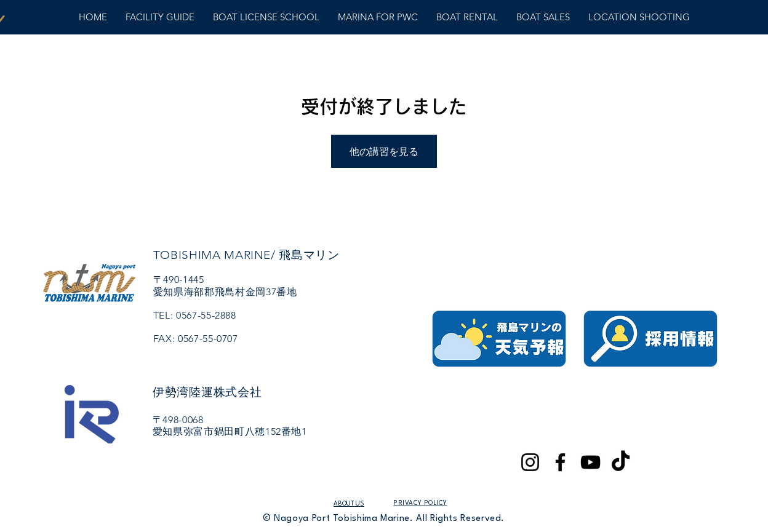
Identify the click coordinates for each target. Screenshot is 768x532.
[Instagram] (530, 462)
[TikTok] (621, 462)
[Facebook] (560, 462)
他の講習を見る (384, 151)
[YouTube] (590, 462)
